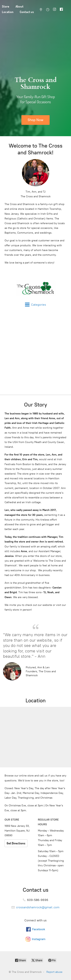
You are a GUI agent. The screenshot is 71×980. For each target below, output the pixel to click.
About (20, 6)
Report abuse (54, 972)
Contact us (27, 12)
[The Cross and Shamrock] (35, 288)
